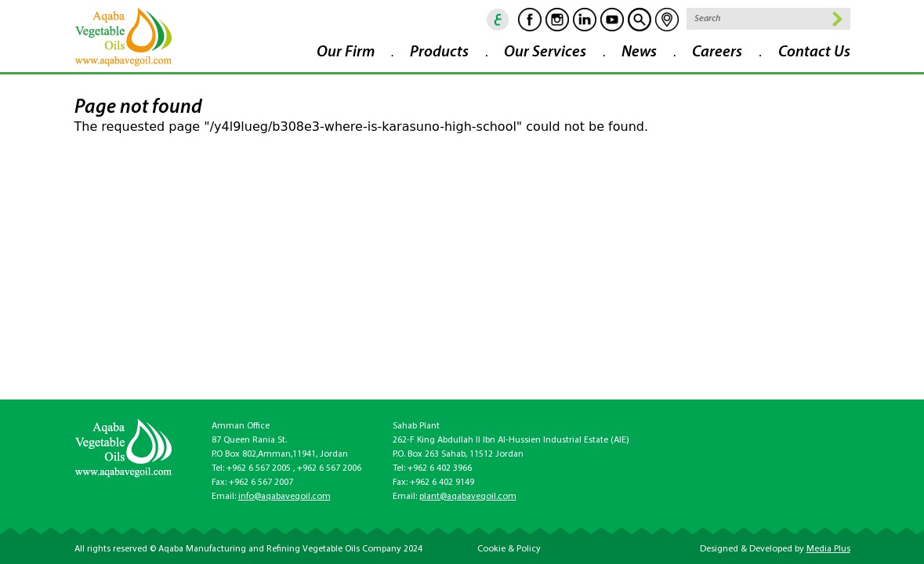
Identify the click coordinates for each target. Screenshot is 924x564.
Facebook (530, 20)
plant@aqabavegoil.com (468, 497)
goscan (640, 20)
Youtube (612, 20)
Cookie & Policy (509, 549)
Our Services (545, 52)
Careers (717, 52)
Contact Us (814, 52)
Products (439, 52)
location (667, 20)
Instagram (557, 20)
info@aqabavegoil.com (284, 497)
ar (498, 20)
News (639, 52)
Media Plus (828, 549)
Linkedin (585, 20)
